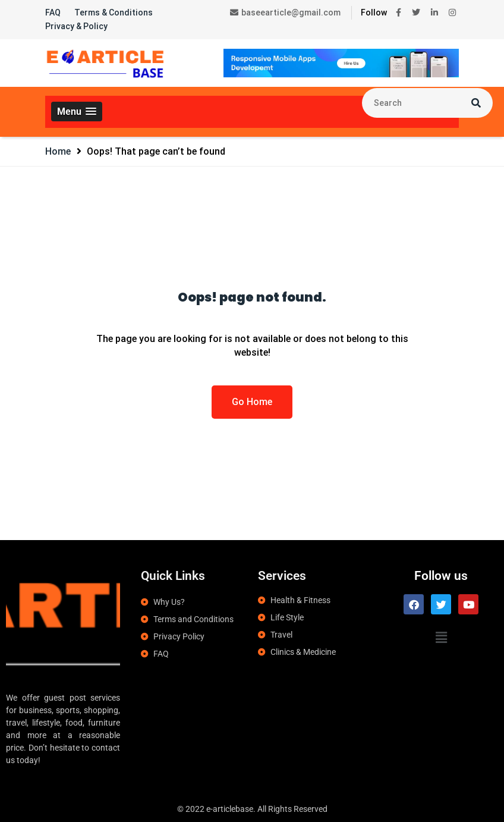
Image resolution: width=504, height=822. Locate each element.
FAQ (53, 12)
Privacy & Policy (76, 26)
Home (58, 151)
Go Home (252, 402)
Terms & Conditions (114, 12)
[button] (77, 112)
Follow (374, 12)
